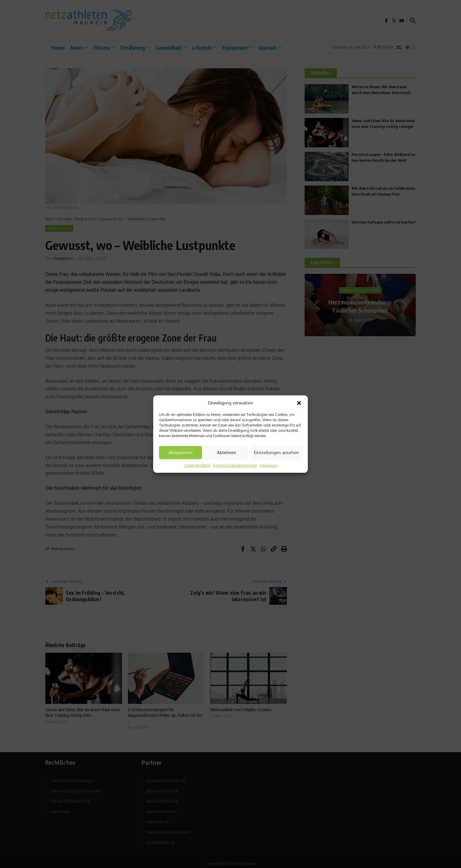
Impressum (269, 465)
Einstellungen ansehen (276, 453)
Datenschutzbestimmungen (235, 465)
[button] (299, 403)
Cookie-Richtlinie (197, 465)
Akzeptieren (181, 453)
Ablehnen (227, 453)
